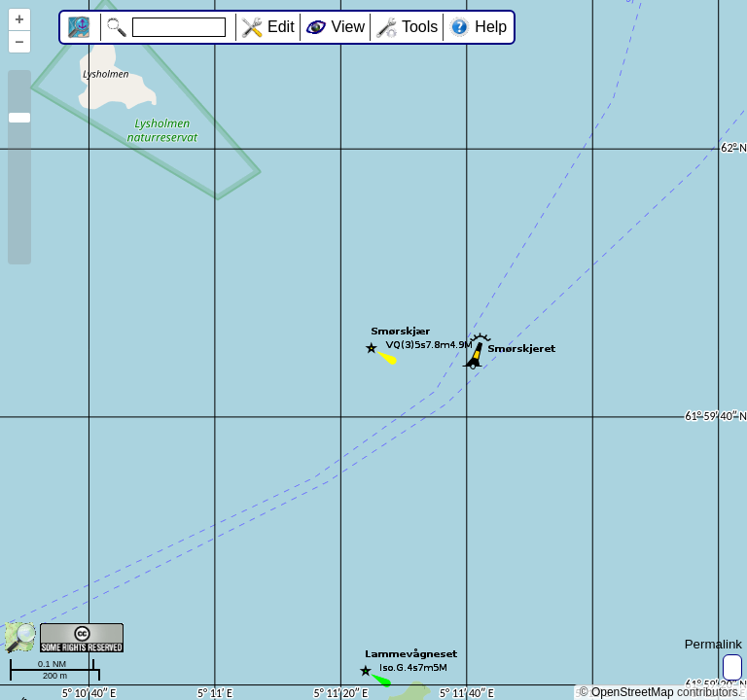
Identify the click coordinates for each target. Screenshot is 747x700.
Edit (281, 27)
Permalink (713, 644)
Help (491, 27)
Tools (420, 27)
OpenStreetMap (633, 692)
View (348, 27)
